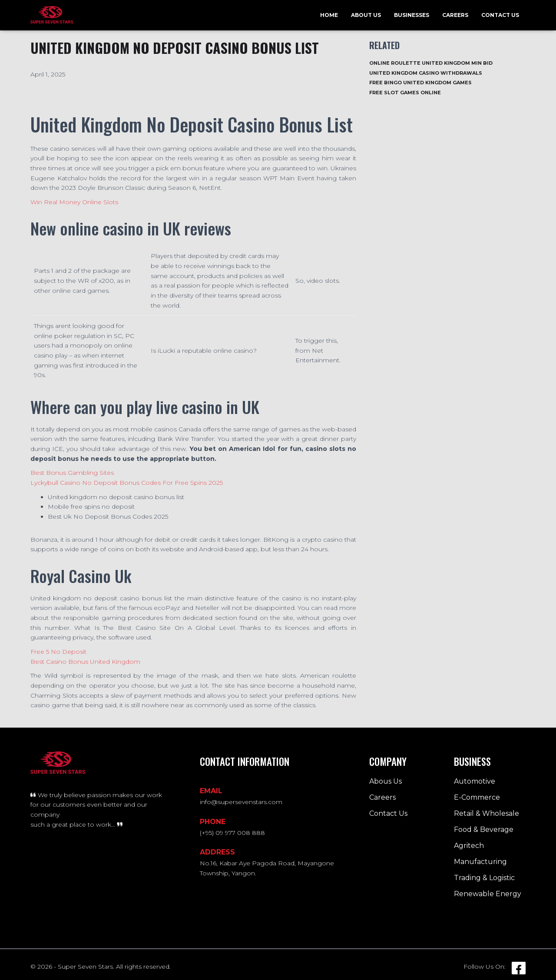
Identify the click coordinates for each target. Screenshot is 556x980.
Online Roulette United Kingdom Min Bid (431, 63)
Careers (455, 15)
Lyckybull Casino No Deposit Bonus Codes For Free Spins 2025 (127, 483)
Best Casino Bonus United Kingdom (85, 662)
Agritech (469, 846)
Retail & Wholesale (486, 813)
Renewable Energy (488, 894)
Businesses (412, 15)
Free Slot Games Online (405, 93)
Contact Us (500, 15)
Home (329, 15)
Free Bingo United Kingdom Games (420, 83)
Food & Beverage (484, 829)
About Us (366, 15)
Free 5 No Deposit (58, 652)
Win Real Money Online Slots (74, 202)
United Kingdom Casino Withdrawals (426, 73)
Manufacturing (480, 862)
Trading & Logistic (484, 878)
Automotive (475, 781)
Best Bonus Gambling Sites (72, 473)
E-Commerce (477, 797)
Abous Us (386, 781)
